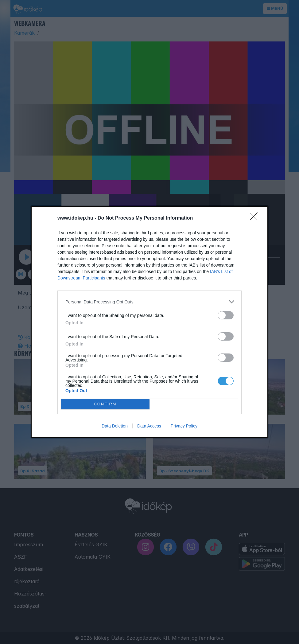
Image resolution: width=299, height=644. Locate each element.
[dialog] (149, 322)
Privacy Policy (184, 426)
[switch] (226, 315)
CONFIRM (105, 404)
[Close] (256, 218)
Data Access (149, 426)
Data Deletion (115, 426)
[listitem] (149, 302)
